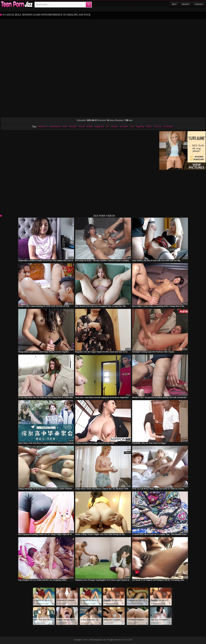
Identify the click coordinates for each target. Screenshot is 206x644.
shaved (81, 126)
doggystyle (99, 126)
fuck (132, 126)
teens (65, 126)
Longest (199, 4)
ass (107, 126)
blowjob (73, 126)
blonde (89, 126)
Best (174, 4)
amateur (114, 126)
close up (157, 126)
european (124, 126)
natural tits (43, 126)
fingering (140, 126)
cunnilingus (168, 126)
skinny (149, 126)
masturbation (55, 126)
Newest (186, 4)
